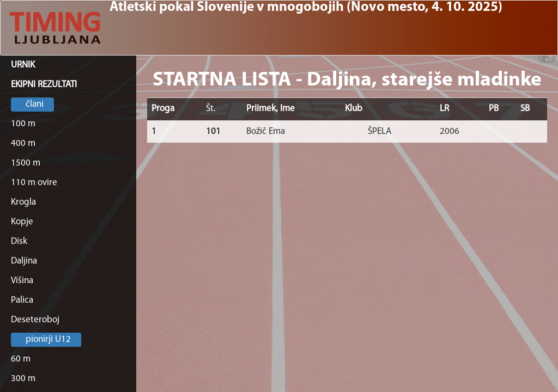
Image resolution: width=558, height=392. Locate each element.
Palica (22, 300)
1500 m (26, 163)
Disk (19, 241)
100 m (23, 124)
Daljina (24, 261)
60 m (21, 359)
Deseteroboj (35, 320)
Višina (22, 281)
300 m (23, 379)
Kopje (22, 222)
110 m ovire (34, 183)
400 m (23, 143)
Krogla (23, 202)
